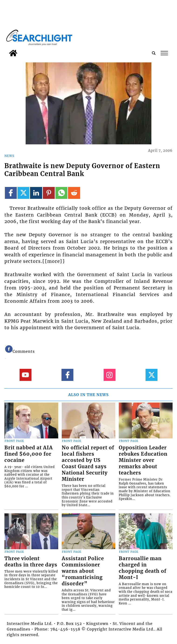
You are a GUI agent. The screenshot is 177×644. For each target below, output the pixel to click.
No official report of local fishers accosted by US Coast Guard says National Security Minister (88, 463)
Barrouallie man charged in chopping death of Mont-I (143, 568)
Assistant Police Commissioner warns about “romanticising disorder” (83, 571)
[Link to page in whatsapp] (61, 193)
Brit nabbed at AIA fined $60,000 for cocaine (29, 454)
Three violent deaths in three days (31, 562)
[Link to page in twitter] (23, 193)
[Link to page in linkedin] (36, 193)
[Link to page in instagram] (110, 375)
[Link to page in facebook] (11, 193)
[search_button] (154, 53)
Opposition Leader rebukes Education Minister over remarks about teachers (143, 460)
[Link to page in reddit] (74, 193)
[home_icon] (13, 53)
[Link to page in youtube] (26, 375)
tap (164, 53)
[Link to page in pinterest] (49, 193)
